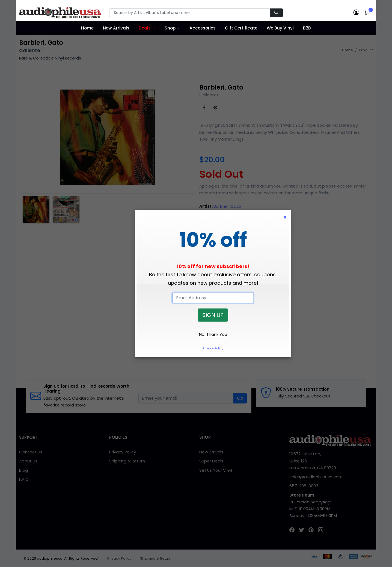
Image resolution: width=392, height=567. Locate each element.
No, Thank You (213, 334)
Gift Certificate (241, 28)
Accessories (203, 28)
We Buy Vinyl (280, 28)
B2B (307, 28)
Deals (145, 28)
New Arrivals (116, 28)
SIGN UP (213, 315)
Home (87, 28)
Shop (170, 28)
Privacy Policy (213, 348)
